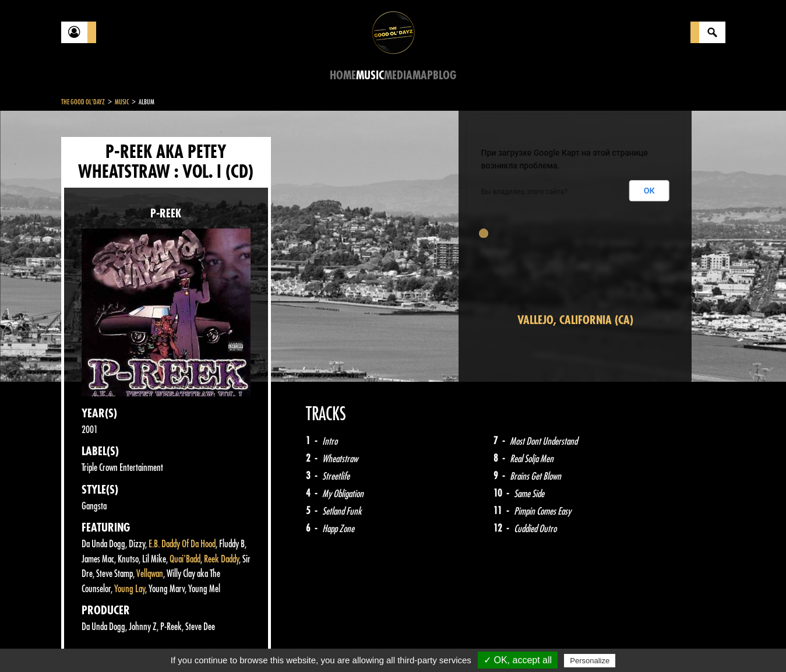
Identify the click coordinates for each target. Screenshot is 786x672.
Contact (90, 642)
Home (343, 75)
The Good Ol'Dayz (83, 102)
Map (423, 75)
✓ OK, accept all (518, 660)
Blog (445, 75)
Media (398, 75)
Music (370, 75)
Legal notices (153, 643)
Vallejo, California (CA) (575, 320)
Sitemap (254, 643)
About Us (207, 643)
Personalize (590, 661)
